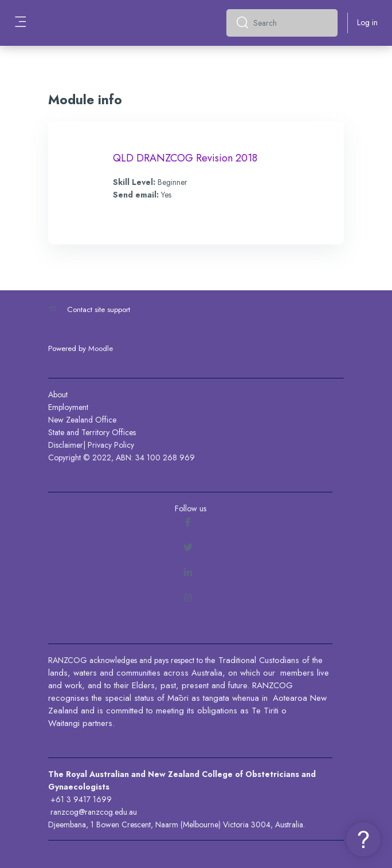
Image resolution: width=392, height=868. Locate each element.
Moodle (101, 348)
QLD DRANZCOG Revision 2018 (185, 158)
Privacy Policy (111, 445)
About (58, 394)
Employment (68, 407)
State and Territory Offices (92, 432)
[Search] (291, 23)
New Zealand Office (82, 420)
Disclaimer (66, 445)
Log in (367, 22)
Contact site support (99, 309)
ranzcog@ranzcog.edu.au (94, 812)
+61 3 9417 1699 (81, 799)
